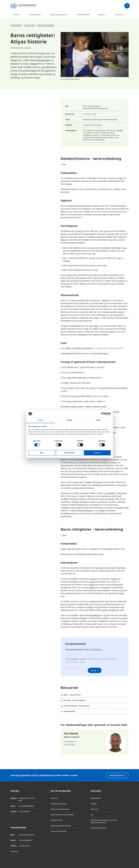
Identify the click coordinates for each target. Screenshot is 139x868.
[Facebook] (127, 791)
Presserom (14, 851)
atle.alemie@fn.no (70, 742)
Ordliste (94, 804)
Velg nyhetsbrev (118, 775)
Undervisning (34, 15)
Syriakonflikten (68, 711)
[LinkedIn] (127, 802)
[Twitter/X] (127, 807)
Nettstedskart (96, 798)
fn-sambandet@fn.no (26, 806)
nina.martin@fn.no (26, 840)
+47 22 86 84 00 (24, 811)
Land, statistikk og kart (58, 15)
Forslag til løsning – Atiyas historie (75, 706)
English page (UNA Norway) (61, 826)
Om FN (16, 15)
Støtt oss (101, 15)
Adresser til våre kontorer (60, 809)
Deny (42, 453)
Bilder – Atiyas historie (71, 695)
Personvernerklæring (58, 831)
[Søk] (127, 6)
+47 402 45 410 (24, 846)
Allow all (97, 453)
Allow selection (69, 453)
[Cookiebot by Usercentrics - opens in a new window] (102, 414)
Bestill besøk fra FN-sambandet (62, 815)
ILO (92, 815)
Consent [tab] (41, 420)
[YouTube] (127, 812)
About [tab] (98, 420)
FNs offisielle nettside (99, 828)
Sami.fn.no (95, 809)
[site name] (24, 6)
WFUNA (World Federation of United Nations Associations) (104, 821)
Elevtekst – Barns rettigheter (73, 700)
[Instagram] (127, 796)
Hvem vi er (119, 15)
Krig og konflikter (84, 14)
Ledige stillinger (57, 820)
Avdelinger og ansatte (58, 804)
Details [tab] (69, 420)
